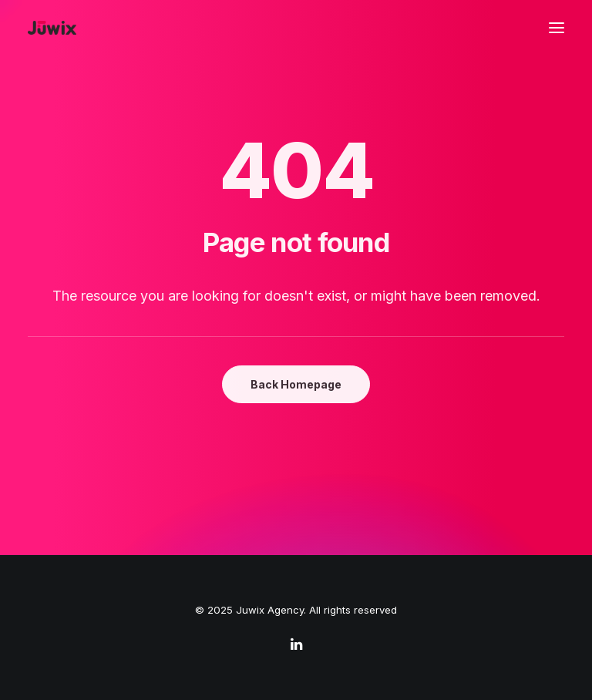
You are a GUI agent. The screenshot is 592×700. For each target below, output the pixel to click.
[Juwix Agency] (52, 28)
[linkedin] (296, 646)
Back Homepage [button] (296, 384)
